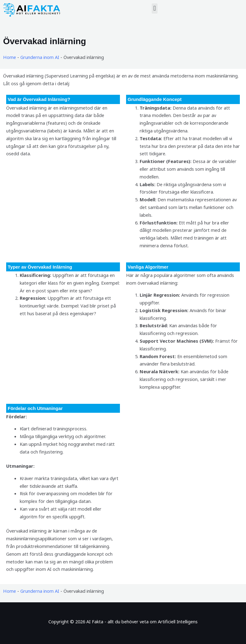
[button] (155, 8)
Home (9, 57)
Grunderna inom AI (39, 57)
